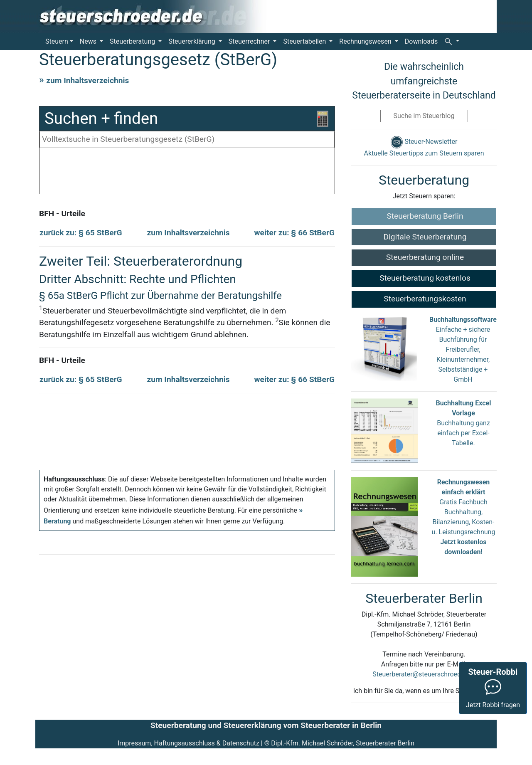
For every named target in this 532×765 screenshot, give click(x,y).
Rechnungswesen (366, 41)
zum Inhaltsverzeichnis (87, 80)
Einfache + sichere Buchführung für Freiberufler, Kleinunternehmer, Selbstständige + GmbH (463, 349)
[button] (452, 41)
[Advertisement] (187, 173)
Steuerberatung (133, 41)
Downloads (421, 41)
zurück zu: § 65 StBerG (81, 233)
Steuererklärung (192, 41)
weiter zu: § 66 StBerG (295, 233)
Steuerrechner (250, 41)
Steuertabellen (305, 41)
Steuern (57, 41)
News (89, 41)
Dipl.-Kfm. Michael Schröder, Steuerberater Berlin (343, 743)
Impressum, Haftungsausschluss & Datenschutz (188, 743)
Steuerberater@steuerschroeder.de (424, 674)
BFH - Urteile (62, 213)
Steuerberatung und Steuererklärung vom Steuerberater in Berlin (266, 725)
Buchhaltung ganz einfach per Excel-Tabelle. (463, 433)
